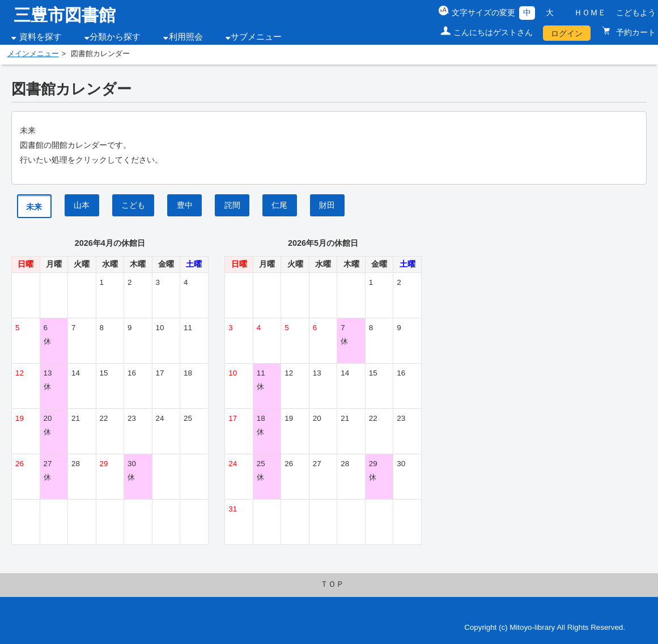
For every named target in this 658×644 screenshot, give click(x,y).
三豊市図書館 (65, 15)
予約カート (635, 32)
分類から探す (115, 37)
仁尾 (279, 205)
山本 (82, 205)
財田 (327, 205)
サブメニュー (256, 37)
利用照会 (186, 37)
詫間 (232, 205)
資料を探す (41, 37)
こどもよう (636, 12)
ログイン (567, 33)
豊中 (185, 205)
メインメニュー (33, 54)
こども (133, 205)
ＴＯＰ (332, 584)
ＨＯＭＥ (591, 12)
